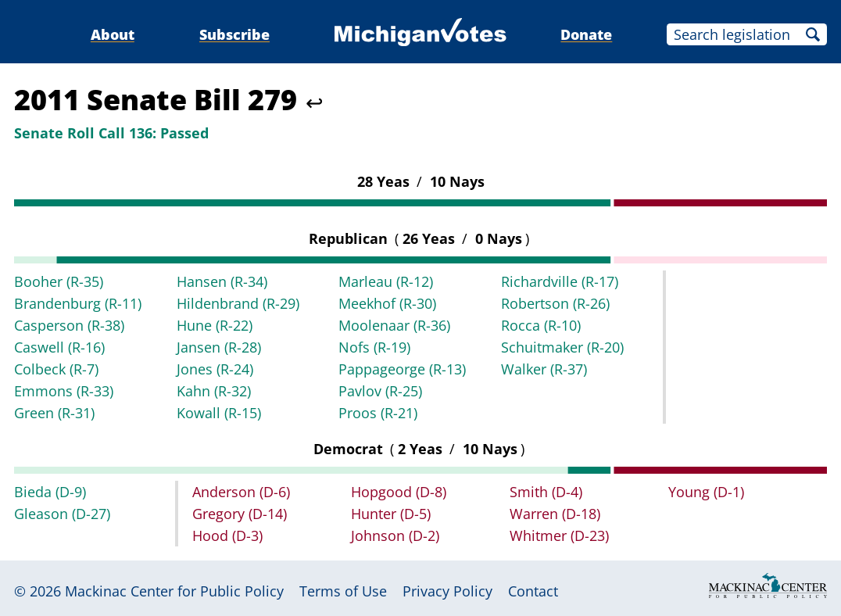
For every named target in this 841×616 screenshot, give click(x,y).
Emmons (64, 391)
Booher (59, 281)
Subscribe (234, 34)
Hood (227, 535)
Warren (555, 514)
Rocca (541, 325)
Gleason (62, 514)
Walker (544, 369)
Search (813, 34)
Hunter (391, 514)
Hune (215, 325)
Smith (546, 492)
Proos (378, 413)
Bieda (50, 492)
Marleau (386, 281)
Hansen (222, 281)
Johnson (395, 535)
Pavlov (380, 391)
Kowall (219, 413)
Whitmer (559, 535)
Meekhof (387, 303)
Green (54, 413)
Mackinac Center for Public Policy (174, 591)
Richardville (560, 281)
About (113, 34)
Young (706, 492)
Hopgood (399, 492)
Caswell (59, 347)
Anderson (241, 492)
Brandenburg (78, 303)
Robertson (555, 303)
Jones (215, 369)
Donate (586, 34)
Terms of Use (343, 591)
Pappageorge (402, 369)
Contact (533, 591)
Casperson (69, 325)
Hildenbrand (238, 303)
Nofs (374, 347)
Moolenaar (394, 325)
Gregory (240, 514)
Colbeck (56, 369)
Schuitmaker (562, 347)
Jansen (219, 347)
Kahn (214, 391)
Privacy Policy (447, 591)
